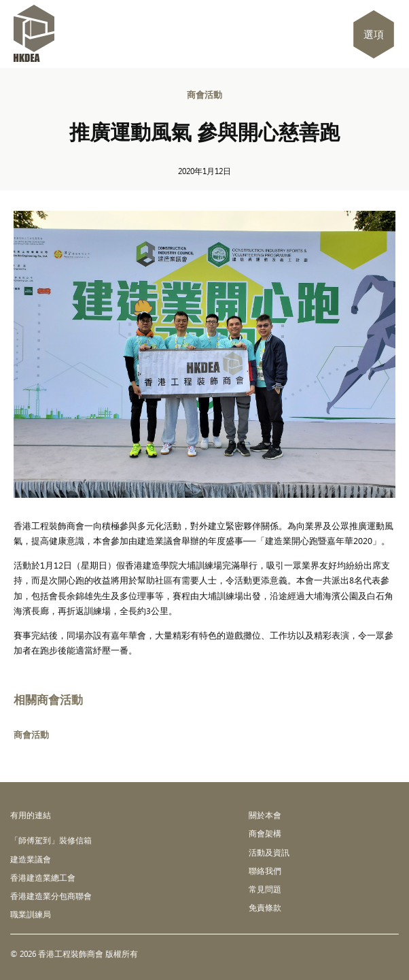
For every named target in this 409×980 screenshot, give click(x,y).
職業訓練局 (31, 914)
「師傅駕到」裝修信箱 (51, 840)
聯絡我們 (265, 871)
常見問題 (265, 889)
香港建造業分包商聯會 (51, 896)
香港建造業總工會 (43, 877)
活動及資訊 (269, 852)
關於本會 (265, 815)
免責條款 (265, 907)
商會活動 (204, 95)
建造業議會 (31, 859)
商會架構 (265, 833)
